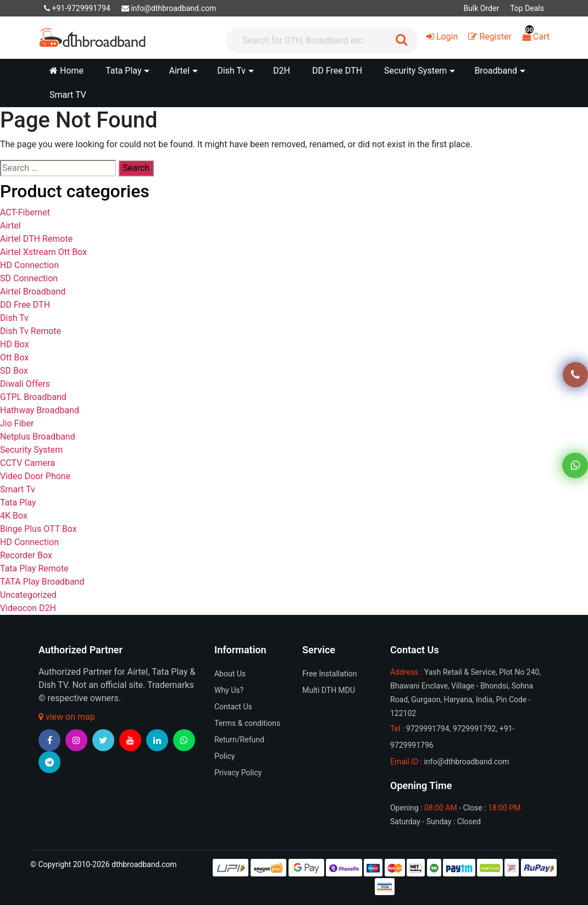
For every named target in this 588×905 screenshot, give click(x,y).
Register (490, 37)
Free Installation (330, 674)
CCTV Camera (27, 463)
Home (66, 71)
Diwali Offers (25, 384)
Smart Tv (18, 489)
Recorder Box (26, 555)
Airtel (10, 226)
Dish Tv (14, 318)
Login (442, 37)
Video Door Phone (35, 476)
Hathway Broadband (40, 410)
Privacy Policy (238, 773)
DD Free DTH (337, 71)
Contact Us (233, 707)
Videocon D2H (28, 608)
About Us (230, 674)
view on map (67, 717)
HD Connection (29, 265)
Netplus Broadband (38, 437)
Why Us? (229, 690)
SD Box (14, 371)
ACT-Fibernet (25, 212)
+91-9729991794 (77, 8)
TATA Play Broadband (42, 582)
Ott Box (14, 357)
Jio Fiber (17, 423)
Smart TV (68, 95)
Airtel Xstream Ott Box (43, 252)
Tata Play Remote (34, 568)
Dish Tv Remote (30, 331)
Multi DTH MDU (329, 690)
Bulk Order (481, 8)
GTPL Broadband (33, 397)
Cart (536, 37)
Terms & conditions (247, 723)
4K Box (14, 516)
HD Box (15, 344)
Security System (31, 450)
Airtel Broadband (33, 292)
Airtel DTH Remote (36, 239)
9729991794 (428, 729)
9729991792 (475, 729)
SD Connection (29, 278)
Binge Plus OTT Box (38, 529)
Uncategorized (28, 595)
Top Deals (527, 8)
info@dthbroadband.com (169, 8)
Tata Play (18, 503)
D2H (282, 71)
